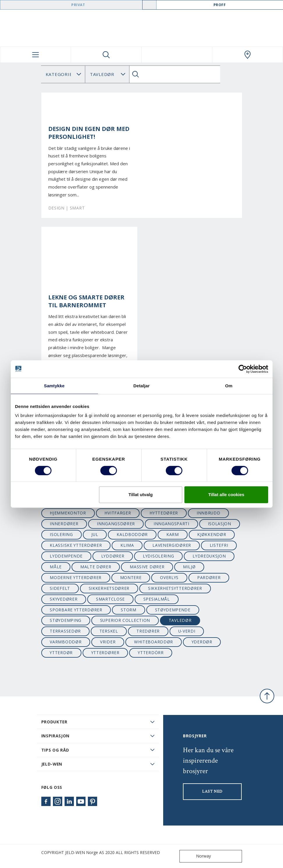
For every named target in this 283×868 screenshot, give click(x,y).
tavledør (180, 620)
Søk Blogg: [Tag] (107, 74)
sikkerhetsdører (109, 588)
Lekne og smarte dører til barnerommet (86, 301)
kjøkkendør (212, 534)
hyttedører (164, 513)
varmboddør (66, 642)
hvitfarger (118, 513)
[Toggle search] (106, 55)
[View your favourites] (177, 55)
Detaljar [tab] (142, 386)
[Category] (63, 74)
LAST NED (212, 791)
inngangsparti (171, 524)
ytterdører (105, 653)
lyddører (113, 556)
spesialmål (157, 599)
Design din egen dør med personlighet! (89, 133)
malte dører (96, 567)
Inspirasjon (56, 736)
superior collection (125, 620)
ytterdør (61, 653)
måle (56, 567)
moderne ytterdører (76, 577)
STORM (128, 610)
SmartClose (110, 599)
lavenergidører (172, 545)
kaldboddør (132, 534)
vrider (108, 642)
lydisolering (158, 556)
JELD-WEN (52, 764)
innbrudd (209, 513)
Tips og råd (55, 750)
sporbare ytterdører (76, 610)
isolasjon (220, 524)
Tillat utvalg (141, 495)
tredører (148, 631)
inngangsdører (116, 524)
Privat (78, 5)
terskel (109, 631)
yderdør (202, 642)
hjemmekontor (68, 513)
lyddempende (66, 556)
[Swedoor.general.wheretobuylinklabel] (248, 55)
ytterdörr (151, 653)
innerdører (64, 524)
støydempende (173, 610)
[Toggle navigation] (35, 55)
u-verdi (187, 631)
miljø (189, 567)
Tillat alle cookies (226, 495)
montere (131, 577)
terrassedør (65, 631)
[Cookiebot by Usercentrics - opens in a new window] (243, 369)
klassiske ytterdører (76, 545)
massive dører (147, 567)
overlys (169, 577)
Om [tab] (229, 386)
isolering (61, 534)
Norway (196, 856)
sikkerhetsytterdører (175, 588)
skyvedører (64, 599)
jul (95, 534)
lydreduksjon (209, 556)
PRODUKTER (54, 722)
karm (173, 534)
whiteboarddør (154, 642)
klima (127, 545)
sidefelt (60, 588)
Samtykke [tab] (54, 386)
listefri (219, 545)
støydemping (66, 620)
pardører (209, 577)
